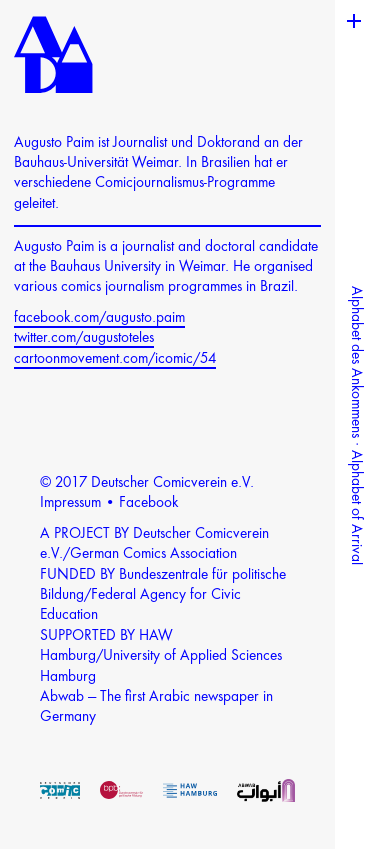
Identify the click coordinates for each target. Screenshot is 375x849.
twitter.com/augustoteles (84, 338)
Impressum (70, 503)
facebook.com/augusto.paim (99, 318)
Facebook (148, 503)
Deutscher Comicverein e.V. (172, 483)
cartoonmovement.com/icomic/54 (115, 359)
